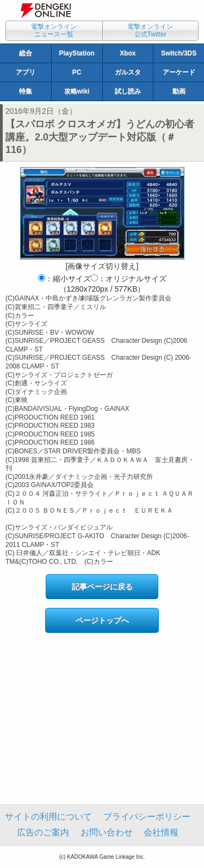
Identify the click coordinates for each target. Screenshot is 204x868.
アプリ (26, 72)
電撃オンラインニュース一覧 (54, 30)
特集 (26, 91)
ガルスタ (128, 72)
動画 (179, 91)
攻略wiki (77, 91)
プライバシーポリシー (147, 817)
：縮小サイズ (64, 279)
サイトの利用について (48, 817)
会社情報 (161, 832)
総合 (26, 53)
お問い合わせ (107, 832)
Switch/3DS (179, 53)
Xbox (128, 53)
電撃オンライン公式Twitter (150, 30)
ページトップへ (102, 620)
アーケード (179, 72)
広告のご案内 (43, 832)
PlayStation (76, 53)
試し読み (128, 91)
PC (77, 72)
